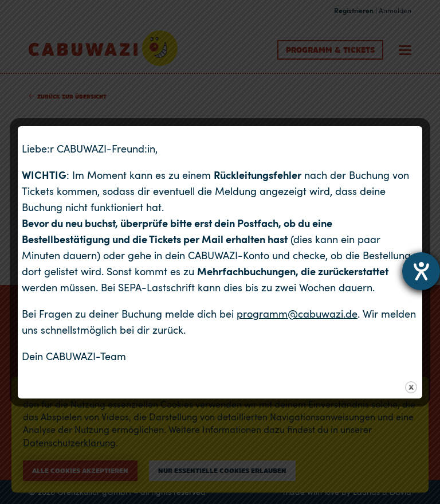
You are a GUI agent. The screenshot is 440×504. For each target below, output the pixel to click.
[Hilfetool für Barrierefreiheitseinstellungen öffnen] (421, 271)
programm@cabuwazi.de (297, 314)
